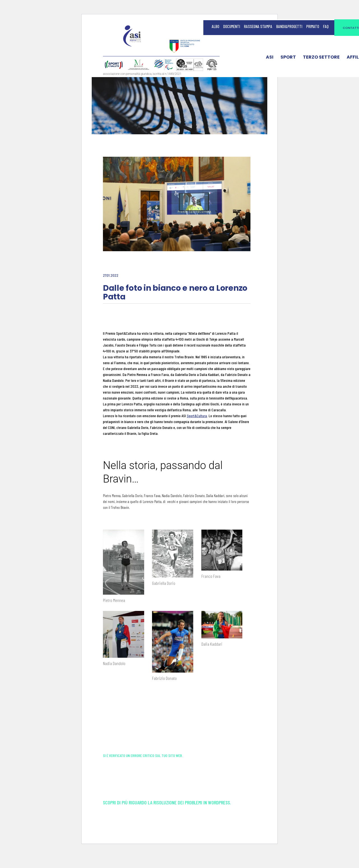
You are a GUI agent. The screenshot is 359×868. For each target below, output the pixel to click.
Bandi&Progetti (289, 26)
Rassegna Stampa (258, 26)
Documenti (232, 26)
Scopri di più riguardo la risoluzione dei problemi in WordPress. (167, 816)
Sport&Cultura (197, 416)
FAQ (326, 26)
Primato (313, 26)
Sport (288, 58)
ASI (270, 58)
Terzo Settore (321, 58)
